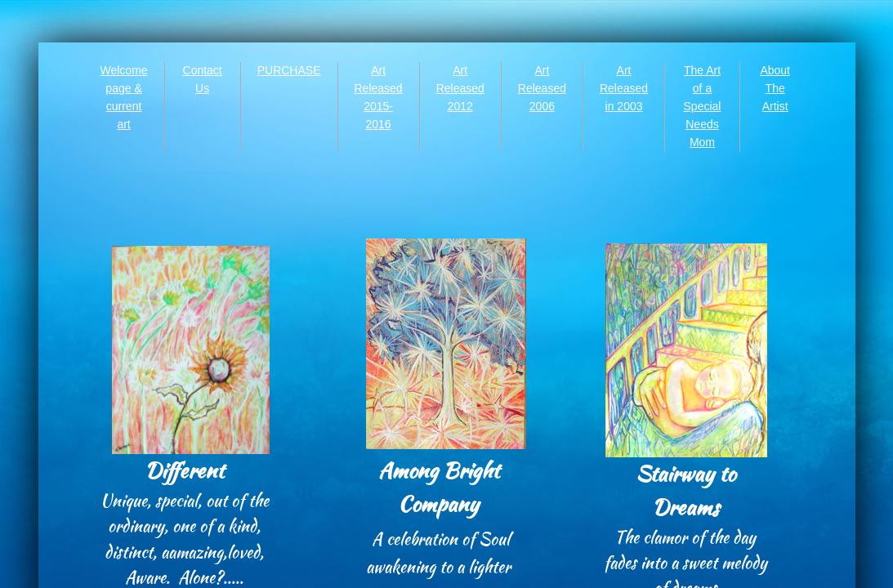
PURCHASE (289, 70)
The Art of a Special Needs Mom (703, 106)
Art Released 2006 (542, 88)
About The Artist (775, 88)
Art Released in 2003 (624, 88)
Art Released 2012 (460, 88)
